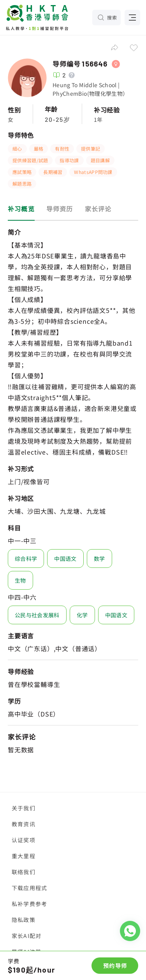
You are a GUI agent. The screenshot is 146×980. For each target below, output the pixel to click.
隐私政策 (24, 920)
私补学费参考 (29, 904)
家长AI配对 (26, 936)
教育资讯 (24, 824)
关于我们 (24, 808)
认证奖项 (24, 840)
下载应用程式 (29, 888)
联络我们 (24, 872)
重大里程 (24, 856)
